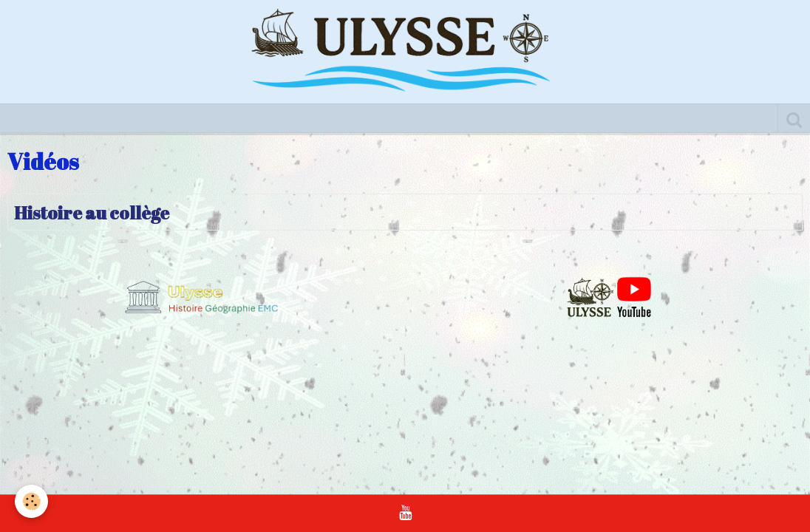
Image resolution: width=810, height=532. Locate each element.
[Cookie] (31, 501)
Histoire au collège (92, 213)
